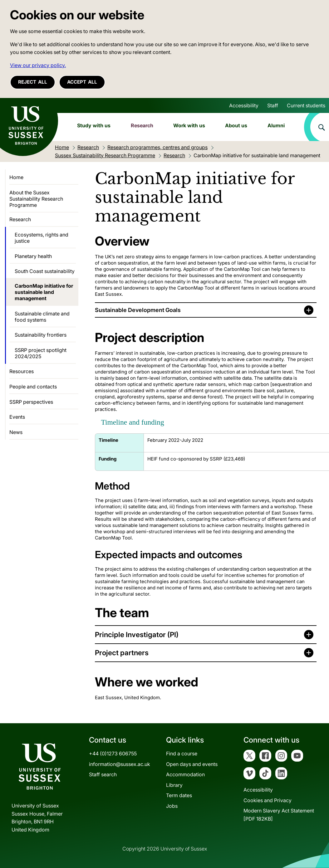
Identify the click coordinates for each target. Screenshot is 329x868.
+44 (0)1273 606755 (113, 753)
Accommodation (185, 774)
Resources (22, 371)
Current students (306, 105)
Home (16, 177)
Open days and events (192, 764)
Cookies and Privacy (268, 800)
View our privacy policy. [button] (38, 65)
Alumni (276, 125)
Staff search (103, 774)
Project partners (122, 653)
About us (236, 125)
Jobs (172, 806)
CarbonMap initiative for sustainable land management (44, 292)
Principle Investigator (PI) (137, 634)
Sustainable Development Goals (138, 310)
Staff (273, 105)
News (16, 432)
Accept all (82, 82)
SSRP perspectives (31, 402)
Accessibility (244, 105)
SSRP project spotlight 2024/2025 (41, 353)
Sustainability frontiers (41, 335)
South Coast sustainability (45, 271)
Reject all (33, 82)
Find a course (182, 753)
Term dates (179, 795)
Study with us (94, 125)
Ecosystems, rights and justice (42, 238)
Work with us (189, 125)
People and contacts (33, 387)
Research (142, 125)
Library (174, 785)
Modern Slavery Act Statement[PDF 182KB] (279, 815)
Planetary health (33, 256)
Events (17, 417)
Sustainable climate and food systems (42, 317)
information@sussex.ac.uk (120, 764)
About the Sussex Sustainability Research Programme (36, 199)
